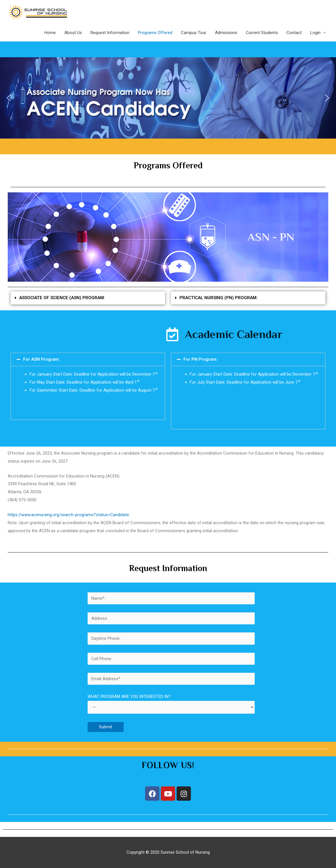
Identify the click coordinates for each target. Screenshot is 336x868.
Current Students (262, 33)
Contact (294, 33)
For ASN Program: (41, 359)
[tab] (88, 298)
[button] (9, 98)
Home (50, 33)
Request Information (110, 33)
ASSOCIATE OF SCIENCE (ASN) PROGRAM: (62, 298)
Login (315, 33)
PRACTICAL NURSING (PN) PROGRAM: (219, 298)
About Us (73, 33)
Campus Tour (194, 33)
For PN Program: (200, 359)
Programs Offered (155, 33)
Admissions (226, 33)
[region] (168, 98)
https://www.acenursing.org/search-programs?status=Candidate (68, 515)
